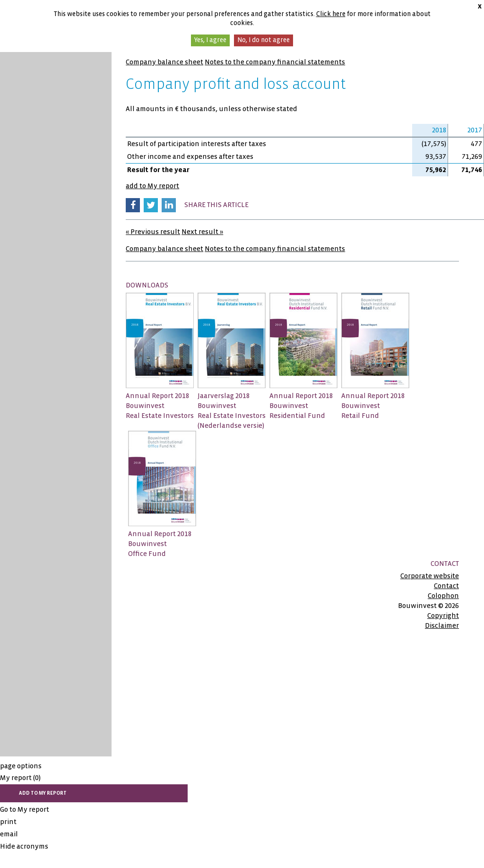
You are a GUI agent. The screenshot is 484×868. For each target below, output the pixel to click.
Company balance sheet (164, 62)
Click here (331, 14)
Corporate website (430, 576)
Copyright (443, 616)
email (9, 834)
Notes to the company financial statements (275, 62)
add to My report (152, 186)
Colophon (443, 596)
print (8, 822)
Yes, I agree (210, 40)
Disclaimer (442, 625)
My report (20, 778)
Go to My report (25, 809)
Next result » (202, 232)
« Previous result (153, 232)
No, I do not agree (264, 40)
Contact (446, 586)
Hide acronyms (24, 846)
